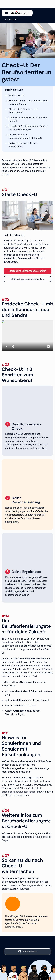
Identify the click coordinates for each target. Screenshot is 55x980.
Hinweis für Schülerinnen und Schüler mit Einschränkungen (28, 128)
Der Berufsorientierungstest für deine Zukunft (28, 119)
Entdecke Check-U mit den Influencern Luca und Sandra (28, 102)
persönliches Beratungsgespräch (19, 792)
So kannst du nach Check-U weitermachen (23, 145)
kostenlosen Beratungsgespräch (25, 885)
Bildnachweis (30, 952)
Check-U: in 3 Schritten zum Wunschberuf (23, 111)
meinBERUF (12, 19)
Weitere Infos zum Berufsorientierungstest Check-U (25, 136)
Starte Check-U (16, 96)
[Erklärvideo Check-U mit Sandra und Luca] (27, 336)
